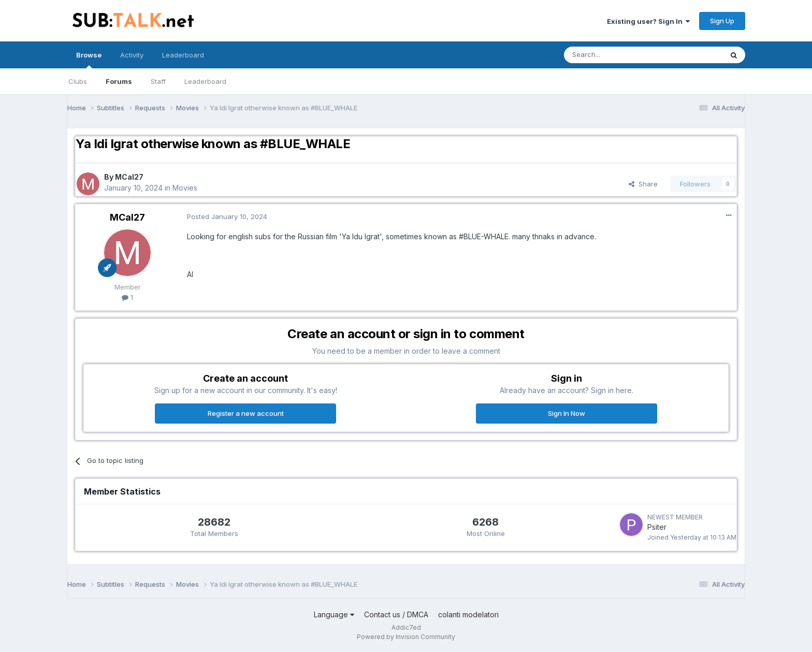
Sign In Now (567, 413)
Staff (158, 81)
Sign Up (722, 21)
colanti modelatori (468, 614)
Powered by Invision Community (406, 637)
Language (334, 614)
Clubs (78, 81)
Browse (89, 60)
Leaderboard (205, 81)
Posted (227, 216)
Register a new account (246, 413)
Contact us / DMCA (396, 614)
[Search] (617, 55)
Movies (185, 188)
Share (643, 184)
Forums (119, 81)
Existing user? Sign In (648, 21)
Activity (132, 55)
